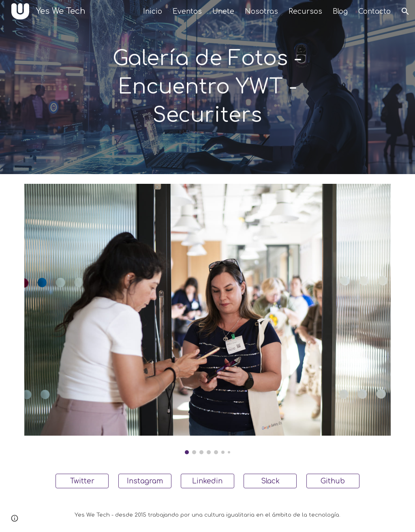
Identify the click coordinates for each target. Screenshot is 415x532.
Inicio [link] (153, 12)
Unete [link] (223, 12)
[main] (207, 87)
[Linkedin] (207, 481)
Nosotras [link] (261, 12)
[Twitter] (82, 481)
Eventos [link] (187, 12)
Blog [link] (340, 12)
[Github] (333, 481)
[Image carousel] (208, 319)
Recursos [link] (305, 12)
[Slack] (270, 481)
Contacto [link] (374, 12)
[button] (405, 11)
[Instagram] (145, 481)
